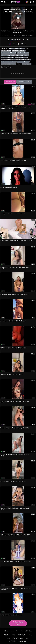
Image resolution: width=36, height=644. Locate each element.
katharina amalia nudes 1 (8, 60)
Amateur (11, 48)
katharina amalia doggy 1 (19, 51)
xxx (27, 638)
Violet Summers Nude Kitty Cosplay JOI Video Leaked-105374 (15, 402)
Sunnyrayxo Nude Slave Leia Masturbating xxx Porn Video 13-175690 (16, 589)
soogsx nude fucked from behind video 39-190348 (13, 348)
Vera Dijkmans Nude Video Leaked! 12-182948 (13, 214)
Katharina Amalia (26, 64)
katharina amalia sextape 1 (8, 64)
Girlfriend (22, 48)
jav (9, 638)
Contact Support (18, 638)
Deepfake (15, 631)
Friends (7, 635)
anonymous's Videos (24, 82)
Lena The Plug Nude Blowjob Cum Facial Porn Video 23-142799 (15, 509)
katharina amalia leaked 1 (8, 55)
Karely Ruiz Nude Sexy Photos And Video (11, 374)
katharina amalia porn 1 (23, 62)
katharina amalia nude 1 (22, 57)
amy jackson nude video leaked (9, 187)
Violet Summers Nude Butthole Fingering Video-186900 (15, 428)
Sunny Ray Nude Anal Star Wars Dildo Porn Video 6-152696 (16, 562)
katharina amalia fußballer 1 (9, 53)
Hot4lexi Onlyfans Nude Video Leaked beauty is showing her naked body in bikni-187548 (16, 108)
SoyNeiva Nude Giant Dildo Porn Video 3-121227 (13, 481)
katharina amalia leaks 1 (22, 55)
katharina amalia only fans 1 (23, 60)
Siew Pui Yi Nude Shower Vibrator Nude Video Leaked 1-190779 (15, 268)
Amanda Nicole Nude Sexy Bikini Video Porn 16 (13, 321)
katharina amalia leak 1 (23, 53)
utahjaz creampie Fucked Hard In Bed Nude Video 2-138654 (16, 241)
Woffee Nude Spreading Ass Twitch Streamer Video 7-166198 (15, 455)
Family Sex (22, 635)
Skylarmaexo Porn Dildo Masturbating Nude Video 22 (14, 294)
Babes (17, 48)
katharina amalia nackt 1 (8, 57)
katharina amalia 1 (6, 51)
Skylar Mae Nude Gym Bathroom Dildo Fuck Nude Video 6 (16, 134)
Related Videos (10, 82)
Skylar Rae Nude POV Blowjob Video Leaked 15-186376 (15, 535)
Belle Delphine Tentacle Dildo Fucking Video (12, 615)
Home (7, 631)
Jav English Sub (26, 631)
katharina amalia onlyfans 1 (8, 62)
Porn (14, 635)
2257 (30, 635)
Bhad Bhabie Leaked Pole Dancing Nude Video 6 (13, 160)
